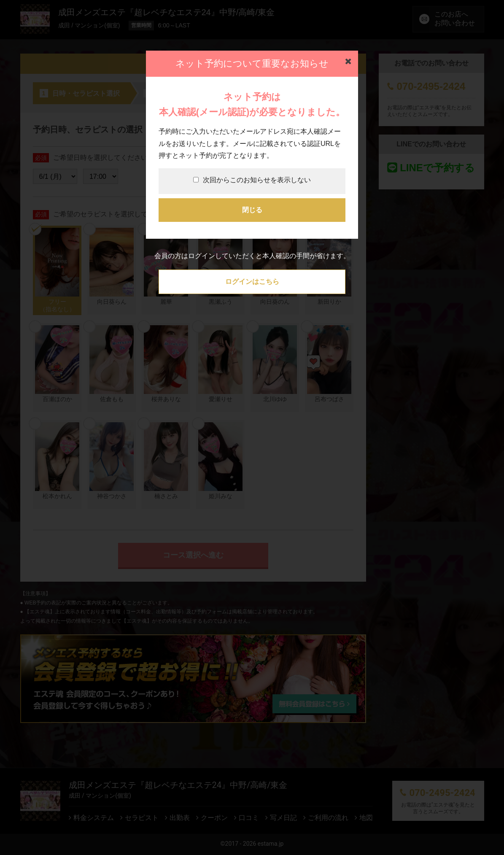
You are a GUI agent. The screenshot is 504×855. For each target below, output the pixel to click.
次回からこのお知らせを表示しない (252, 180)
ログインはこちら (252, 282)
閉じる (252, 210)
